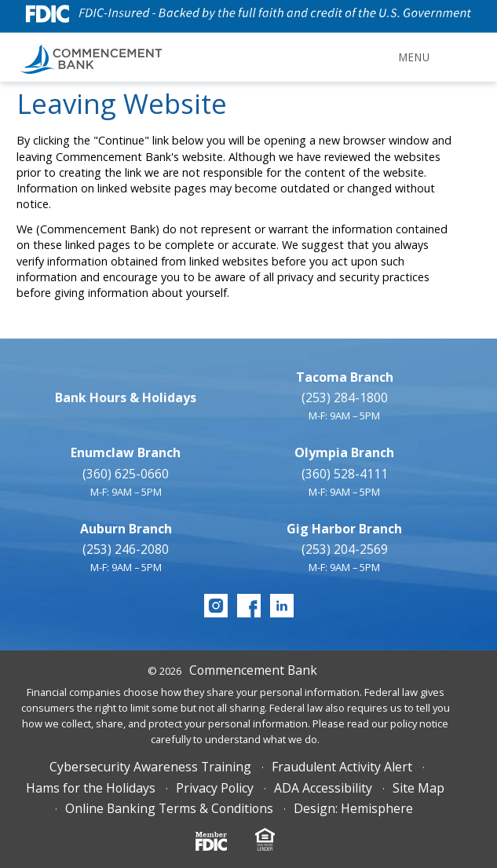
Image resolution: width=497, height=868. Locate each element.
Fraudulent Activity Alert (342, 767)
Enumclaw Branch (126, 452)
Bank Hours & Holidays (126, 397)
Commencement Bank (253, 670)
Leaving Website (122, 103)
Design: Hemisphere (353, 808)
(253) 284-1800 (345, 397)
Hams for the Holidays (91, 788)
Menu (414, 57)
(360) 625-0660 (126, 474)
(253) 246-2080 (126, 549)
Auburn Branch (126, 529)
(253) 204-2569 (345, 549)
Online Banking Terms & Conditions (169, 808)
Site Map (418, 788)
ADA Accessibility (323, 788)
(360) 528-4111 (345, 474)
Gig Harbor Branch (344, 529)
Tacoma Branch (345, 377)
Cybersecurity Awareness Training (150, 767)
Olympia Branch (344, 452)
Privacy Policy (215, 788)
